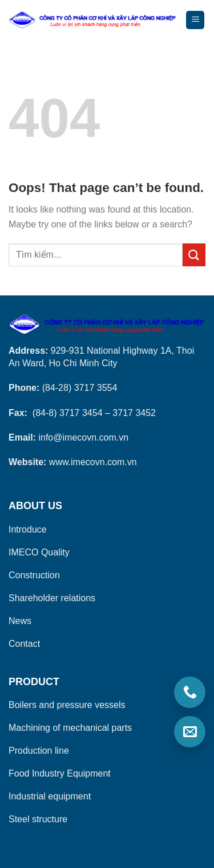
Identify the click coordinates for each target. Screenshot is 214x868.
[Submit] (194, 255)
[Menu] (195, 20)
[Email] (190, 732)
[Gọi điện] (190, 692)
